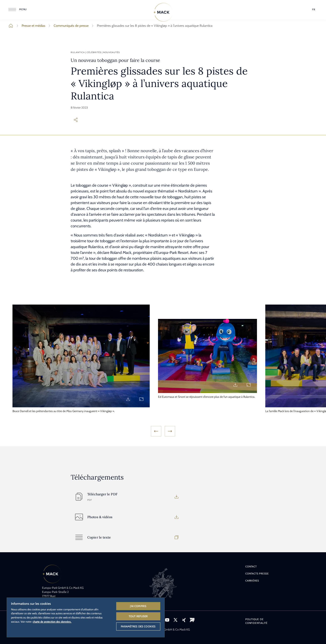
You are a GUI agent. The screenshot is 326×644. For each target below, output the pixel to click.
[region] (86, 617)
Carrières (252, 581)
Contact (251, 566)
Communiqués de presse (68, 26)
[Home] (163, 12)
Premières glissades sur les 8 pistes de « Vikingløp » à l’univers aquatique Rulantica (151, 26)
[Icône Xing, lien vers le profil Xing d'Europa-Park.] (184, 620)
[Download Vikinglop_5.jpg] (235, 385)
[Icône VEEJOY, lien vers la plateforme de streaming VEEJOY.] (192, 620)
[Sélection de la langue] (314, 10)
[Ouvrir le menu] (18, 10)
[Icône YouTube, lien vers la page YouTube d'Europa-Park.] (167, 620)
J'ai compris (138, 606)
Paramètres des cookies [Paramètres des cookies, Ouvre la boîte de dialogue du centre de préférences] (138, 626)
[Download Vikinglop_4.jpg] (128, 399)
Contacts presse (257, 574)
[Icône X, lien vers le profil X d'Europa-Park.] (175, 620)
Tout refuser (138, 616)
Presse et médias (30, 26)
